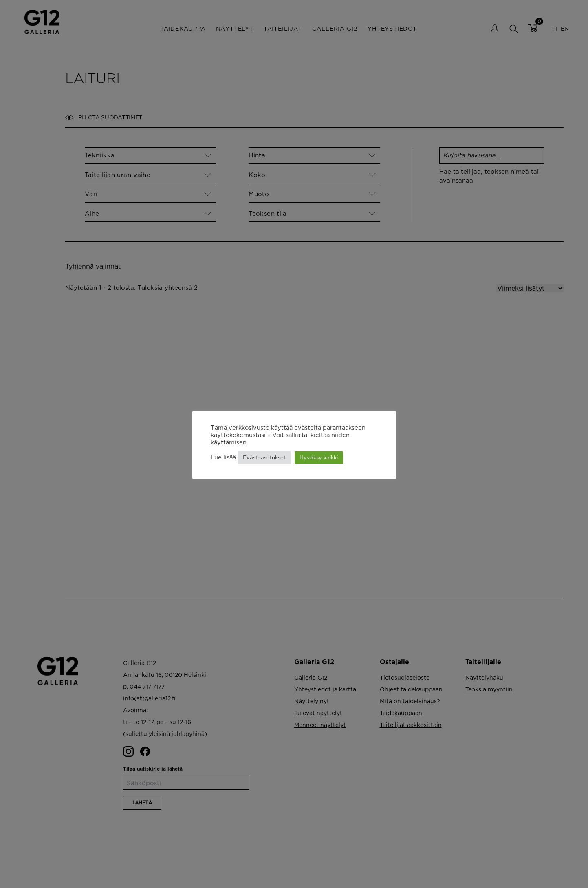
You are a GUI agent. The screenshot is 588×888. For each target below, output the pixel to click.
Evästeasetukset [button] (264, 457)
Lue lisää (223, 457)
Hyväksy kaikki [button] (319, 457)
